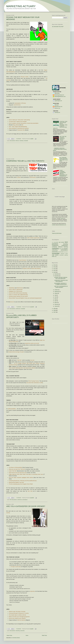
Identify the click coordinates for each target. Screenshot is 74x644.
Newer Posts (9, 635)
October (56, 290)
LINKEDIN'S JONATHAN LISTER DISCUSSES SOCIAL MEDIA (60, 149)
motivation (66, 249)
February (57, 304)
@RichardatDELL (12, 409)
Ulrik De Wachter (21, 620)
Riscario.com (57, 108)
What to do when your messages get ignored (19, 617)
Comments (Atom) (16, 638)
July (56, 295)
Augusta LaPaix (26, 268)
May (56, 299)
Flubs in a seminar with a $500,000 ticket (18, 295)
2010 (55, 272)
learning (66, 247)
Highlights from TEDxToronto (16, 291)
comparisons (55, 245)
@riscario (57, 105)
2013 (55, 267)
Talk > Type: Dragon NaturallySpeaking (18, 127)
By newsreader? (56, 27)
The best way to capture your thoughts (18, 121)
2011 (55, 271)
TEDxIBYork (12, 288)
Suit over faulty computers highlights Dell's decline (21, 478)
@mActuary (57, 93)
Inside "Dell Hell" (13, 471)
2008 (55, 310)
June (56, 297)
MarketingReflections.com (60, 97)
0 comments (19, 139)
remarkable (26, 141)
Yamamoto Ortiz (21, 130)
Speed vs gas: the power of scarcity (17, 612)
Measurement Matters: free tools (17, 482)
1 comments (19, 498)
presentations (25, 500)
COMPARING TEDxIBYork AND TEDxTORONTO (25, 161)
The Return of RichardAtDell (15, 467)
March (56, 303)
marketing (21, 141)
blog (14, 125)
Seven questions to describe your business (19, 128)
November (57, 276)
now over (32, 360)
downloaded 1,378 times (20, 103)
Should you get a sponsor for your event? (18, 296)
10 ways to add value (16, 567)
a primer (19, 177)
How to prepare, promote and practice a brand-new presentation (24, 123)
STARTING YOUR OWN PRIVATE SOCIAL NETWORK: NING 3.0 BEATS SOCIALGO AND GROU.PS (60, 125)
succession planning (64, 255)
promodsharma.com (62, 225)
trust (53, 256)
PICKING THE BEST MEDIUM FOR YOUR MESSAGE (61, 278)
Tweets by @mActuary (57, 233)
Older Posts (44, 635)
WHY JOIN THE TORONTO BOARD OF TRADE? (63, 138)
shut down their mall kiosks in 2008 (34, 383)
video (55, 256)
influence (17, 141)
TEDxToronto (33, 177)
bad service (62, 242)
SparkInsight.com (58, 101)
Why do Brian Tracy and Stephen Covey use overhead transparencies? (25, 298)
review (66, 254)
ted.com (12, 302)
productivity (22, 631)
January (56, 306)
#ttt (11, 500)
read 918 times (17, 105)
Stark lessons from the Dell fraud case (18, 473)
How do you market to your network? (17, 618)
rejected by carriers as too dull (32, 343)
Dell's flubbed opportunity (33, 238)
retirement (62, 254)
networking (18, 631)
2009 (55, 309)
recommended (61, 252)
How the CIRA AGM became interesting (18, 293)
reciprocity (32, 591)
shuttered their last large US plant (16, 352)
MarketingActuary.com (59, 95)
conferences (18, 309)
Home (27, 635)
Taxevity (62, 218)
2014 (55, 265)
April (56, 301)
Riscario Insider (25, 77)
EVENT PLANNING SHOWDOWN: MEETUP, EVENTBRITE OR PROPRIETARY (63, 173)
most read (61, 249)
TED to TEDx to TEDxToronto (16, 290)
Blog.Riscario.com (58, 107)
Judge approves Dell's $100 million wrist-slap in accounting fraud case (26, 474)
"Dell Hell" (19, 360)
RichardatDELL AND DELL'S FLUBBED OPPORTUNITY (61, 284)
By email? (61, 27)
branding (65, 244)
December (57, 274)
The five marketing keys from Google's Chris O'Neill (21, 484)
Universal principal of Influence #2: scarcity (19, 613)
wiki (22, 125)
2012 (55, 269)
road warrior (55, 255)
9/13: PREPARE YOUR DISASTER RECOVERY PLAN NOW (64, 159)
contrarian (54, 247)
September (57, 292)
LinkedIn (54, 225)
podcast (17, 125)
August (56, 293)
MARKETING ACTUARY (21, 6)
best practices (13, 141)
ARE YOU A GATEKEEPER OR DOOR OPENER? (26, 506)
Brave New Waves (36, 268)
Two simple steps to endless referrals (17, 615)
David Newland (23, 260)
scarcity (8, 513)
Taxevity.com (57, 112)
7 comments (19, 307)
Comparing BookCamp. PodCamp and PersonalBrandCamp (23, 481)
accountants (56, 242)
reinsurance (66, 252)
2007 (55, 312)
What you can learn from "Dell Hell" (17, 469)
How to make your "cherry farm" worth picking (19, 120)
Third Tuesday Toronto (34, 381)
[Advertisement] (27, 151)
